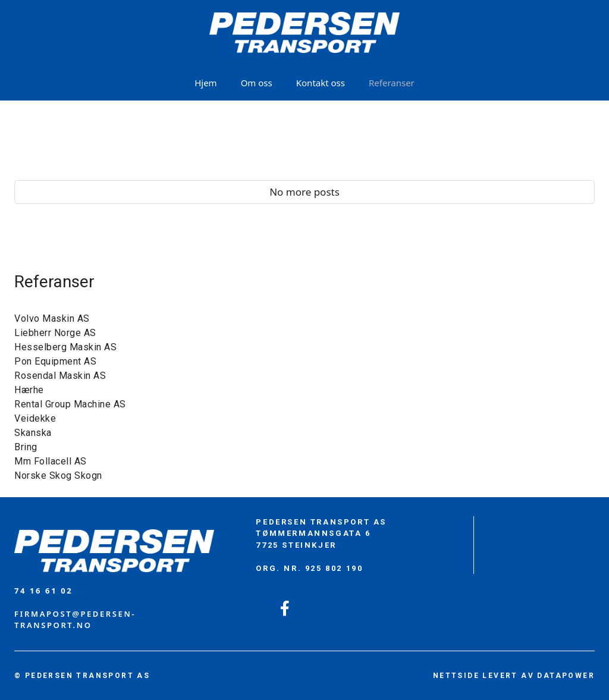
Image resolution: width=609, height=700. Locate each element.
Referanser (392, 83)
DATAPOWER (566, 676)
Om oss (257, 83)
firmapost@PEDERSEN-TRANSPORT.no (75, 620)
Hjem (205, 83)
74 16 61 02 (43, 591)
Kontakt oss (321, 83)
